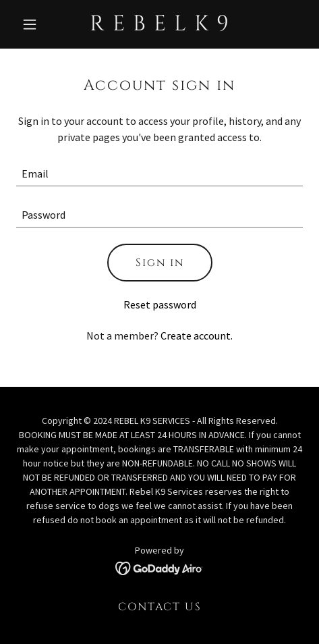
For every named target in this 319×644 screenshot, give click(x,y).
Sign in (160, 263)
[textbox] (159, 174)
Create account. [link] (197, 336)
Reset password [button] (160, 304)
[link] (160, 26)
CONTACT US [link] (160, 607)
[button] (38, 24)
